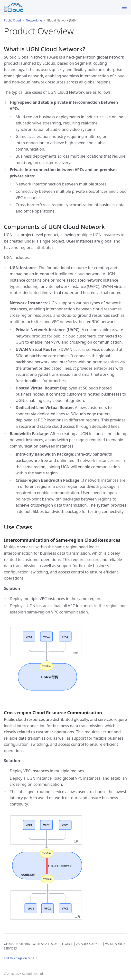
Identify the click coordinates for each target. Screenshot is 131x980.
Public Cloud (12, 20)
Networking (34, 20)
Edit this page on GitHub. (21, 958)
